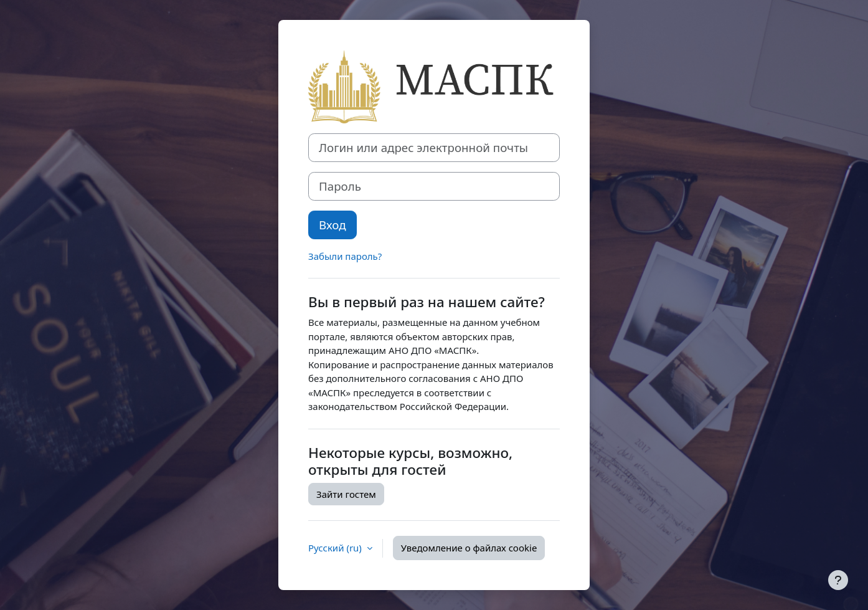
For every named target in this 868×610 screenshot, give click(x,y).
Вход (333, 225)
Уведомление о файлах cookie (469, 548)
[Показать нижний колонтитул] (838, 580)
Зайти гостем (346, 494)
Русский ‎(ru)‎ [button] (336, 548)
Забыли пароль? (345, 256)
